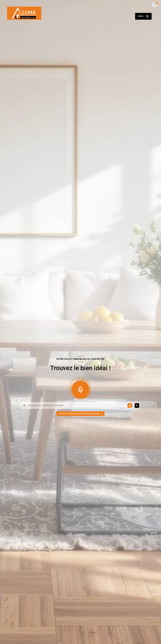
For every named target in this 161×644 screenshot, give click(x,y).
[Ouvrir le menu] (143, 16)
